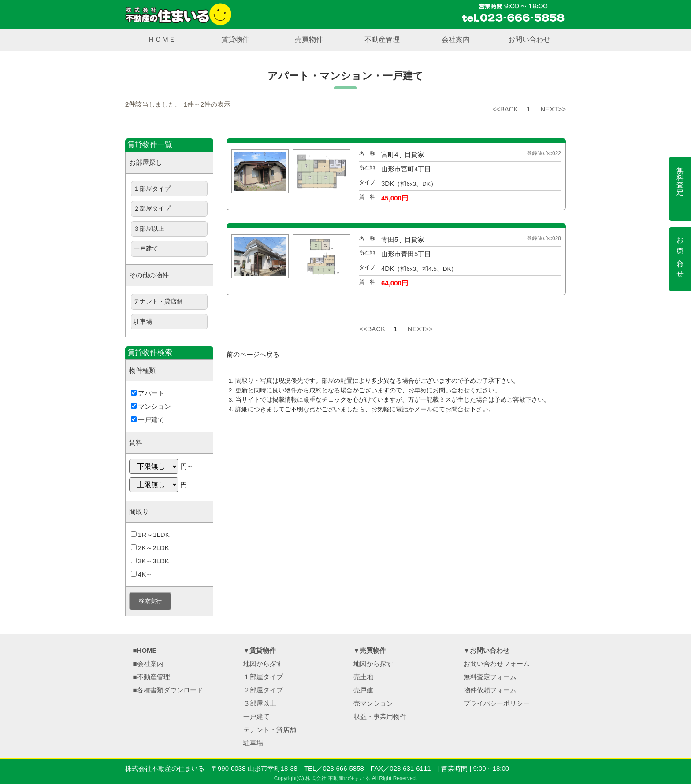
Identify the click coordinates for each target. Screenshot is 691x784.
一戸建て (146, 249)
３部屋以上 (149, 229)
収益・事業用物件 (380, 716)
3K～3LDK (150, 561)
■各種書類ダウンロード (168, 690)
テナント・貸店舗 (158, 301)
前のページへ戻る (253, 354)
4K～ (142, 574)
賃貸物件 (235, 39)
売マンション (373, 703)
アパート (148, 393)
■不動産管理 (152, 677)
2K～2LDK (150, 548)
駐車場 (143, 322)
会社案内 (456, 39)
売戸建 (363, 690)
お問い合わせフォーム (497, 664)
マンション (151, 406)
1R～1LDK (150, 534)
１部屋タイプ (152, 189)
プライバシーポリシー (497, 703)
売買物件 (309, 39)
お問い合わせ (529, 39)
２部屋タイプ (152, 209)
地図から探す (263, 664)
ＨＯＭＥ (162, 39)
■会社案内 (148, 664)
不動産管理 (382, 39)
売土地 (363, 677)
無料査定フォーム (490, 677)
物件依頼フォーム (490, 690)
